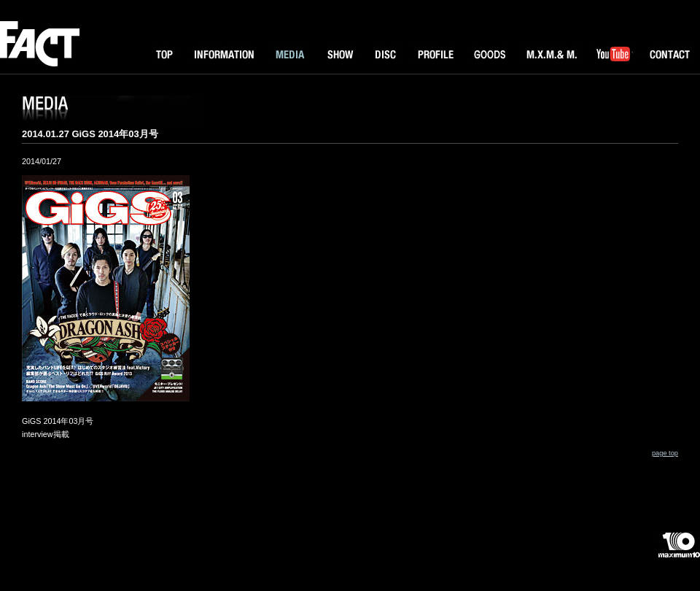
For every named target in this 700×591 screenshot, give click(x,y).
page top (665, 453)
